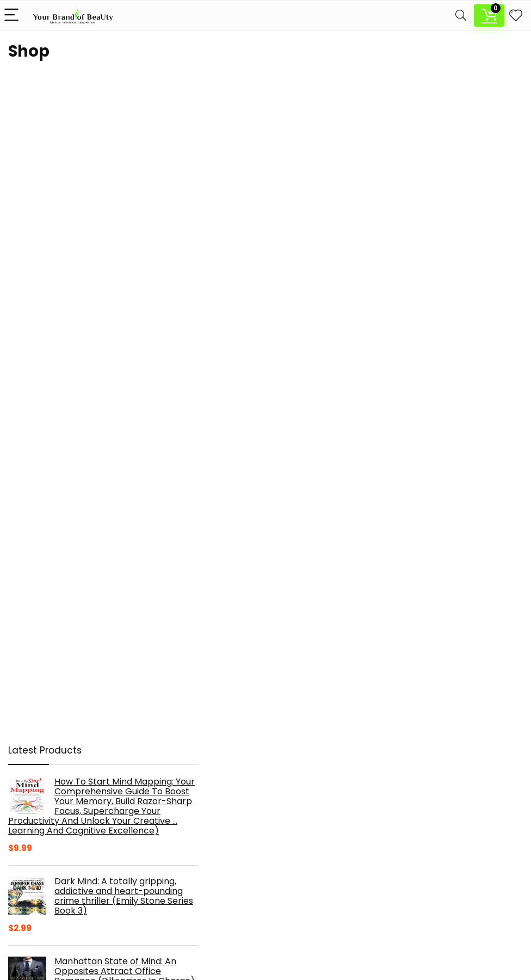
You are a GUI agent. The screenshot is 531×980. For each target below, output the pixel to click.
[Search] (461, 16)
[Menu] (13, 16)
